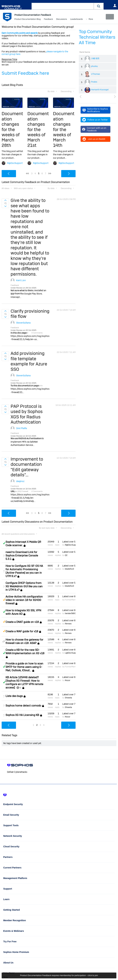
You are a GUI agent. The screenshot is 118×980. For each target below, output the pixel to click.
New (109, 17)
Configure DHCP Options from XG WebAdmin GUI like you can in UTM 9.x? (24, 586)
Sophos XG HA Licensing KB (22, 715)
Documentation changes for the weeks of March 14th (64, 129)
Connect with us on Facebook (94, 129)
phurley (94, 66)
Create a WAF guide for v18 (22, 631)
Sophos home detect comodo (23, 706)
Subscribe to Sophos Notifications (95, 110)
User (115, 6)
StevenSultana (23, 323)
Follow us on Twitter (95, 120)
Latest (69, 542)
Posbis (94, 82)
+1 (20, 688)
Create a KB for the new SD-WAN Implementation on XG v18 (25, 652)
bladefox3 (69, 569)
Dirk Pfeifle (22, 428)
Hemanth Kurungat (100, 90)
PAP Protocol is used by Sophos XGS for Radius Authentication (27, 414)
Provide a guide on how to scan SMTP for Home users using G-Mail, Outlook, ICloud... (24, 667)
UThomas (95, 74)
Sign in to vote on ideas (5, 200)
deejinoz (20, 481)
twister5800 (71, 613)
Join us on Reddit (94, 139)
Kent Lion (21, 280)
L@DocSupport (72, 653)
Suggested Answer (4, 600)
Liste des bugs (14, 696)
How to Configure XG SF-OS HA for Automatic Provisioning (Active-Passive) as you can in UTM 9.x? (24, 571)
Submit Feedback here (25, 73)
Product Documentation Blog (28, 19)
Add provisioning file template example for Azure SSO (29, 361)
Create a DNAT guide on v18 (22, 622)
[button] (99, 6)
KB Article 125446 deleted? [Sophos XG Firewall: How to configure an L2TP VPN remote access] (24, 682)
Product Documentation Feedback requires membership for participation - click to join (59, 975)
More (91, 20)
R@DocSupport (15, 163)
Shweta (68, 698)
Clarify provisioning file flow (30, 314)
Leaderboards (76, 19)
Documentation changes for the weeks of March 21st (38, 129)
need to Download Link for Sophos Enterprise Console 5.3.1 (22, 556)
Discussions (62, 19)
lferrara (68, 624)
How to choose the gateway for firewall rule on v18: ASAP (24, 641)
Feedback (48, 19)
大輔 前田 (95, 58)
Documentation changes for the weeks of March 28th (12, 129)
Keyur (68, 680)
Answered (4, 543)
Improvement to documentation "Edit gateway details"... (27, 467)
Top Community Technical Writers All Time (97, 37)
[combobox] (63, 6)
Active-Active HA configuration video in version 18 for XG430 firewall (24, 600)
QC (66, 555)
